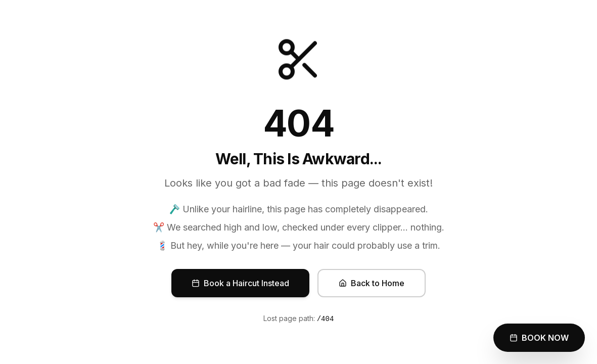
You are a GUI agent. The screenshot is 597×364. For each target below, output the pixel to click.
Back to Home (372, 283)
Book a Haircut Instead (240, 283)
